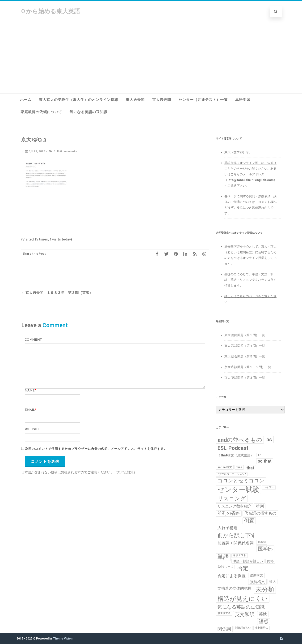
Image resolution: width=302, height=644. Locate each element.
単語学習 (243, 100)
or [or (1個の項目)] (259, 455)
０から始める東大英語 (50, 11)
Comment (33, 340)
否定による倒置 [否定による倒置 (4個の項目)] (232, 576)
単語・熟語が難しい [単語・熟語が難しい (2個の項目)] (248, 561)
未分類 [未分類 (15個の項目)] (265, 589)
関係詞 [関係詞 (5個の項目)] (224, 629)
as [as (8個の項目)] (269, 440)
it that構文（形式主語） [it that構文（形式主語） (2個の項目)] (236, 455)
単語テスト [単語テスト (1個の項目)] (240, 555)
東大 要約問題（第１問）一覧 (245, 335)
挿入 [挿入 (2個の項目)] (273, 581)
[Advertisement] (151, 58)
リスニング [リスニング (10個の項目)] (232, 498)
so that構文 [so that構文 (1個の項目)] (225, 467)
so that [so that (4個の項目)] (265, 461)
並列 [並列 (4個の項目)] (260, 506)
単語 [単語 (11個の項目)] (223, 557)
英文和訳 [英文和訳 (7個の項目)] (245, 614)
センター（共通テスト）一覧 (203, 100)
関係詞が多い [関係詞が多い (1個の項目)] (243, 628)
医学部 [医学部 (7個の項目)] (265, 549)
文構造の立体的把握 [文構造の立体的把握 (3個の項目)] (235, 588)
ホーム (26, 100)
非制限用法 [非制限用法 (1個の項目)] (262, 628)
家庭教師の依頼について (41, 112)
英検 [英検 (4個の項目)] (263, 614)
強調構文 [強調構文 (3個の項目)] (257, 582)
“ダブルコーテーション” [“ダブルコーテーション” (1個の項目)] (232, 474)
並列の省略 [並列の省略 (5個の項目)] (229, 513)
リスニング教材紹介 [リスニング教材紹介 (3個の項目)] (235, 506)
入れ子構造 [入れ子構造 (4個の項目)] (228, 528)
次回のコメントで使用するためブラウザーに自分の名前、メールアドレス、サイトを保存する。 (96, 449)
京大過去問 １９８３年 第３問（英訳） (57, 293)
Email (30, 410)
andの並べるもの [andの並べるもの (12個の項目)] (240, 440)
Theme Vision (63, 639)
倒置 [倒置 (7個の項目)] (249, 521)
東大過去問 (135, 100)
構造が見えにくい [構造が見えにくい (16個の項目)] (243, 599)
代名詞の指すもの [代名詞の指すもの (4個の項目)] (260, 513)
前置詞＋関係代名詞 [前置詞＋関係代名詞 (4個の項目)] (236, 543)
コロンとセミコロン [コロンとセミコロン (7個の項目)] (241, 481)
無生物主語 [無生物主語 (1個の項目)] (224, 613)
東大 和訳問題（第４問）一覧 (245, 346)
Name (30, 390)
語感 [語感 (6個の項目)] (264, 622)
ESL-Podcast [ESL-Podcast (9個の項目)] (233, 448)
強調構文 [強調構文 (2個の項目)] (256, 575)
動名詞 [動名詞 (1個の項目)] (262, 542)
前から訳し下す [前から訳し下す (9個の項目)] (237, 535)
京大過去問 (162, 100)
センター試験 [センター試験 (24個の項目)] (238, 489)
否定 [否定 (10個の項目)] (243, 568)
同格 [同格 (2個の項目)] (270, 561)
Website (32, 429)
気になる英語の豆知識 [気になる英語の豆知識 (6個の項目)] (241, 607)
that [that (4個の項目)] (250, 468)
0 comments (69, 151)
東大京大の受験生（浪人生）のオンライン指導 (79, 100)
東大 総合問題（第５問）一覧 (245, 356)
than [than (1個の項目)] (239, 467)
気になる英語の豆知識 (88, 112)
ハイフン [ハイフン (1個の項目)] (269, 487)
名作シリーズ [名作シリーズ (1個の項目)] (225, 567)
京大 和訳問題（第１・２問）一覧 (248, 367)
